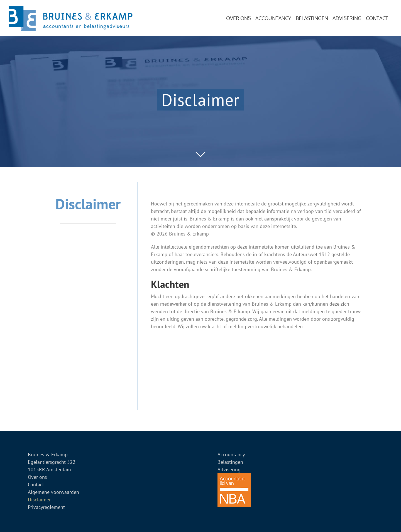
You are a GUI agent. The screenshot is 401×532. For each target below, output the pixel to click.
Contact (36, 485)
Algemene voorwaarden (53, 492)
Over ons (37, 477)
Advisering (229, 470)
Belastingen (230, 462)
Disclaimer (39, 500)
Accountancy (231, 454)
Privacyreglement (46, 507)
